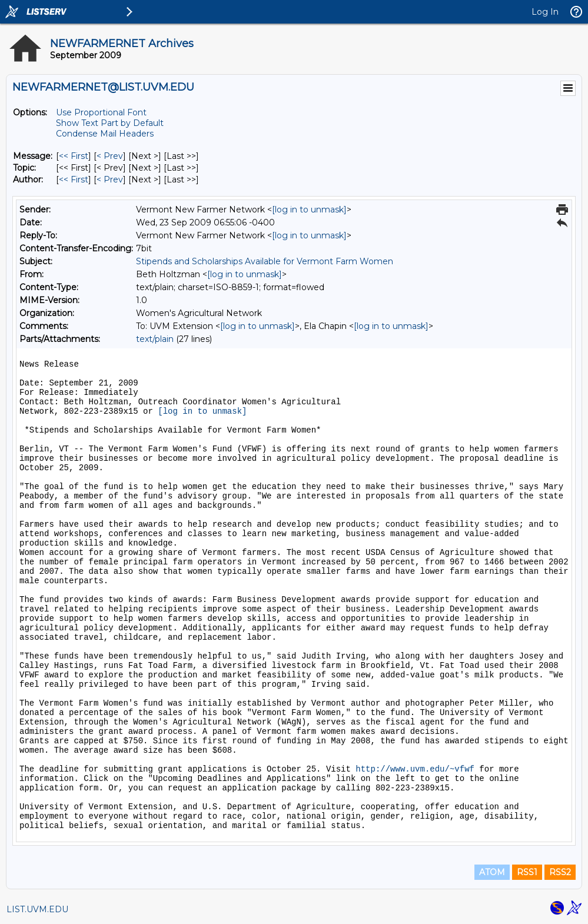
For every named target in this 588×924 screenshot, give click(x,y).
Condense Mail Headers (105, 134)
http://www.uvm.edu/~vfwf (415, 769)
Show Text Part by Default (110, 123)
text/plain (155, 339)
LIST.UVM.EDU (37, 909)
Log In (545, 12)
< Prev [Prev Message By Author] (110, 180)
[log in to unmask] (309, 210)
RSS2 (560, 872)
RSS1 (527, 872)
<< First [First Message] (74, 156)
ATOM (492, 872)
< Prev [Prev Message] (110, 156)
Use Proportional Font (101, 112)
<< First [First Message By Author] (74, 180)
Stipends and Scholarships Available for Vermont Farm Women (265, 261)
